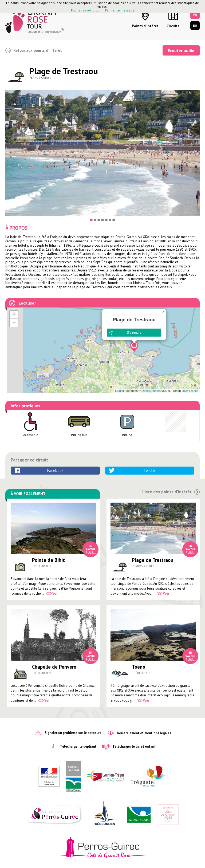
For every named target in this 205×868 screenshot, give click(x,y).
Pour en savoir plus (85, 10)
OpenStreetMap (152, 391)
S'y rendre (134, 333)
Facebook (55, 470)
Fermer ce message (120, 10)
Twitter (150, 470)
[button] (134, 346)
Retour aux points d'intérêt (38, 50)
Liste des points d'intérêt (167, 492)
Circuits (173, 26)
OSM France (190, 391)
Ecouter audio (181, 50)
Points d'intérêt (145, 26)
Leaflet (119, 391)
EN (195, 25)
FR (195, 15)
